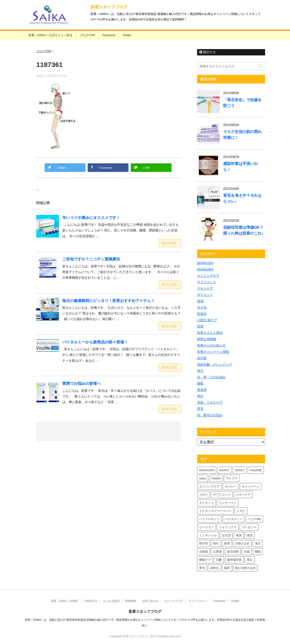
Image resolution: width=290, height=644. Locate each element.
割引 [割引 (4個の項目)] (216, 543)
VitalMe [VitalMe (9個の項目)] (216, 478)
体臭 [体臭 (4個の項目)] (239, 535)
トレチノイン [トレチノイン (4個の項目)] (228, 503)
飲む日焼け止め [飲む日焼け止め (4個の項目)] (245, 568)
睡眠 (200, 383)
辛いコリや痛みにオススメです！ (91, 218)
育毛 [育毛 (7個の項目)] (202, 568)
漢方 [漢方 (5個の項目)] (258, 543)
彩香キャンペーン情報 (213, 352)
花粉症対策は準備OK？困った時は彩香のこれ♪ (243, 230)
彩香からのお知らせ (211, 345)
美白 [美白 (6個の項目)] (250, 560)
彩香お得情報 (207, 339)
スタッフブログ (173, 601)
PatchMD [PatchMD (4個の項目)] (256, 470)
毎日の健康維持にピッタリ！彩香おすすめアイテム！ (109, 301)
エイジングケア (208, 276)
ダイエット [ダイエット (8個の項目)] (207, 503)
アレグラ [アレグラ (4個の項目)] (232, 478)
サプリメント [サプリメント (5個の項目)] (222, 495)
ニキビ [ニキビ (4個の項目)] (241, 511)
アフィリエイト (198, 601)
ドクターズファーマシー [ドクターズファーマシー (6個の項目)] (215, 511)
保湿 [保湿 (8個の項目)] (250, 535)
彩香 (200, 326)
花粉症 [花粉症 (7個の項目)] (214, 568)
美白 (200, 396)
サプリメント (207, 282)
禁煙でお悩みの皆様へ (82, 384)
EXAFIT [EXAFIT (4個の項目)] (225, 470)
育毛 (200, 409)
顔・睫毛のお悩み (210, 415)
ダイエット (205, 295)
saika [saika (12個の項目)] (203, 478)
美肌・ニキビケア (210, 402)
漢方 (200, 371)
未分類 (202, 358)
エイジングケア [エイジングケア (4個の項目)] (209, 486)
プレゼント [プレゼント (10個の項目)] (249, 527)
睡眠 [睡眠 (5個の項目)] (258, 552)
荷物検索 (130, 601)
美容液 (202, 390)
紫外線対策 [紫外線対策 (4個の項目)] (234, 560)
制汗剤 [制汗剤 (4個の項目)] (204, 543)
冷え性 (202, 307)
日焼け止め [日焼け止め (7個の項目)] (242, 543)
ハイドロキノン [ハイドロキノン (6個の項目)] (209, 519)
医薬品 (202, 314)
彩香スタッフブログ (109, 7)
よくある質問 (111, 601)
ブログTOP (87, 35)
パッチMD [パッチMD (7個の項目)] (254, 519)
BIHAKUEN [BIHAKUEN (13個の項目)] (207, 470)
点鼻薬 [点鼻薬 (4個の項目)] (217, 552)
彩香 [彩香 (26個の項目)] (227, 543)
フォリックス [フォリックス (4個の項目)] (228, 527)
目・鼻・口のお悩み (211, 377)
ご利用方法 (90, 601)
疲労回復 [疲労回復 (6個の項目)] (233, 552)
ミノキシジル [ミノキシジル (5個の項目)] (208, 535)
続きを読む (170, 243)
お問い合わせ (150, 601)
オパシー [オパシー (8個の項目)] (231, 486)
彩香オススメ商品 (210, 333)
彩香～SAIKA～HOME (64, 601)
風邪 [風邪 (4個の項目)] (227, 568)
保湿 (200, 301)
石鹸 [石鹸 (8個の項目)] (219, 560)
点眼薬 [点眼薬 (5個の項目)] (204, 552)
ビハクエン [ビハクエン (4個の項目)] (207, 527)
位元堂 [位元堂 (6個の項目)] (226, 535)
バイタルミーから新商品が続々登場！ (95, 342)
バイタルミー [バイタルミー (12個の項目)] (234, 519)
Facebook (109, 35)
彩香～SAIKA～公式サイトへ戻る (51, 35)
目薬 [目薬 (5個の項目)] (247, 552)
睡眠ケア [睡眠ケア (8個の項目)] (205, 560)
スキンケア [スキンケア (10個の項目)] (243, 495)
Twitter (127, 35)
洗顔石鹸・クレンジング (215, 364)
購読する (208, 52)
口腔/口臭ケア (207, 320)
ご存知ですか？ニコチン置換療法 (91, 259)
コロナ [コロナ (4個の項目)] (204, 495)
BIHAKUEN (205, 263)
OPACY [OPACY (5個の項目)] (240, 470)
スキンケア (205, 288)
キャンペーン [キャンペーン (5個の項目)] (251, 486)
